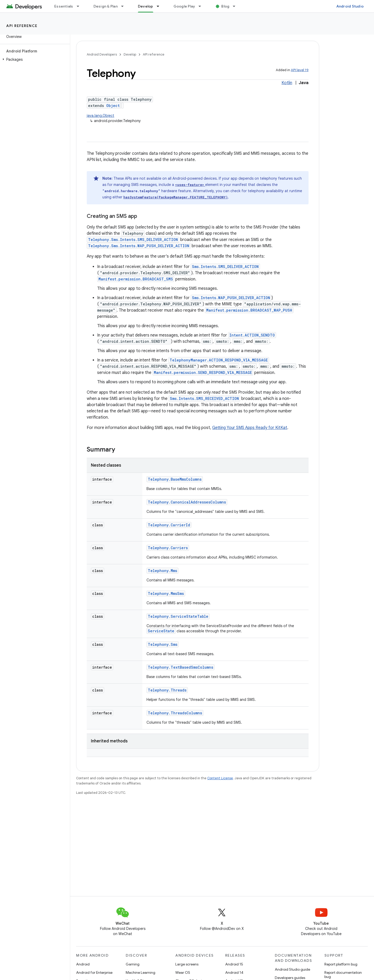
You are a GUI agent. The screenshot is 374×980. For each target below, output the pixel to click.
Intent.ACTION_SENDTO (252, 335)
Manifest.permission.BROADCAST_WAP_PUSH (249, 310)
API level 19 (300, 70)
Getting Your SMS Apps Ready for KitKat (250, 428)
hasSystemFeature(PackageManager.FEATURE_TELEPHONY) (176, 197)
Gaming (133, 964)
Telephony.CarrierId (169, 525)
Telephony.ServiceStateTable (178, 616)
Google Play (184, 6)
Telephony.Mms (162, 571)
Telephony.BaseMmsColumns (175, 479)
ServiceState (161, 631)
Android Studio (350, 6)
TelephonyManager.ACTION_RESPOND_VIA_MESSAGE (219, 360)
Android (83, 964)
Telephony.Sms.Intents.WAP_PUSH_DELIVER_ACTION (139, 246)
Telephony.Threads (167, 690)
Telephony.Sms (163, 644)
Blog (225, 6)
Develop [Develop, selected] (146, 6)
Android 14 (234, 972)
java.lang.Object (101, 116)
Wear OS (183, 972)
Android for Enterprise (94, 972)
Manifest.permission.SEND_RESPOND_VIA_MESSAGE (203, 372)
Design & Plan (106, 6)
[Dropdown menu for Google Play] (202, 6)
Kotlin (287, 83)
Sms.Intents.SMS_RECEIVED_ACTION (204, 398)
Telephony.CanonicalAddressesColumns (187, 502)
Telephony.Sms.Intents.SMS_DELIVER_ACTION (133, 240)
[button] (34, 59)
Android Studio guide (292, 969)
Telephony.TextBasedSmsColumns (181, 667)
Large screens (187, 964)
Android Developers (102, 54)
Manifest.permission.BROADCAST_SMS (136, 279)
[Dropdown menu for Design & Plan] (125, 6)
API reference (22, 26)
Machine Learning (141, 972)
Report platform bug (341, 964)
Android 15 (234, 964)
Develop (130, 54)
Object (113, 106)
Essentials (64, 6)
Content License (220, 778)
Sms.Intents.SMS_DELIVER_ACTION (225, 267)
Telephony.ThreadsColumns (175, 713)
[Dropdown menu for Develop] (160, 6)
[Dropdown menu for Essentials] (80, 6)
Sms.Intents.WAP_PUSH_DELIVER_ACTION (231, 298)
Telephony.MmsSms (166, 593)
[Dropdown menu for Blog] (236, 6)
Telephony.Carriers (168, 548)
